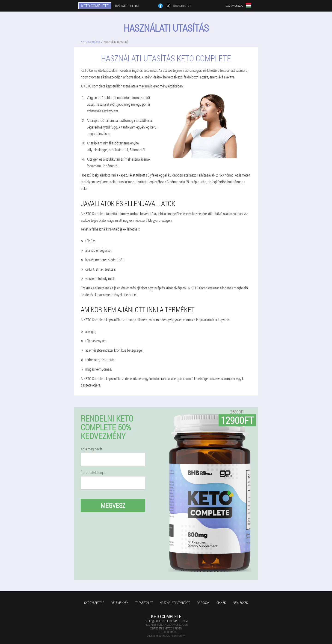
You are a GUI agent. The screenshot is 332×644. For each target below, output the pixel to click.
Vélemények (120, 603)
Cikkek (221, 603)
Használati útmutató (175, 603)
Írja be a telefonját (93, 473)
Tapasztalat (144, 603)
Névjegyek (240, 603)
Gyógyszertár (94, 603)
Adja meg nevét (92, 449)
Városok (203, 603)
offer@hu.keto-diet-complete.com (166, 621)
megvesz (113, 505)
